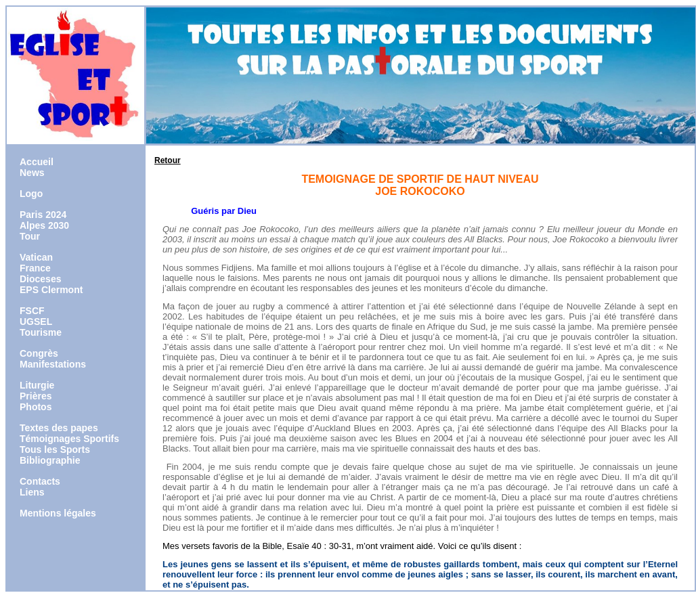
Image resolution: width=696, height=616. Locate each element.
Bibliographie (50, 460)
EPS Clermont (51, 290)
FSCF (32, 311)
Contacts (40, 481)
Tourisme (41, 332)
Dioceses (40, 279)
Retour (168, 160)
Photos (36, 407)
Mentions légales (58, 513)
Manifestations (53, 364)
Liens (32, 492)
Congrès (39, 353)
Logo (31, 194)
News (32, 173)
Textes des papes (59, 428)
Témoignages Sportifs (69, 439)
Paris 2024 (43, 215)
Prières (36, 396)
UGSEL (36, 322)
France (35, 268)
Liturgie (37, 385)
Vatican (36, 257)
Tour (30, 236)
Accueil (37, 162)
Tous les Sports (55, 449)
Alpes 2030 (44, 225)
